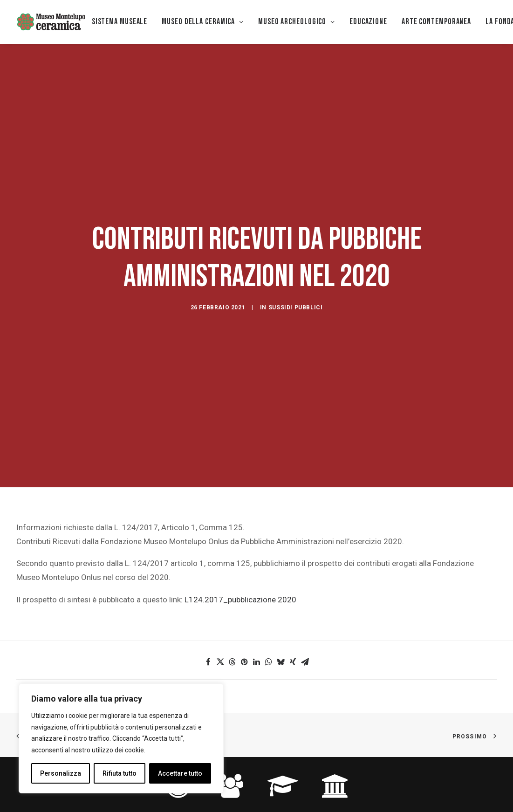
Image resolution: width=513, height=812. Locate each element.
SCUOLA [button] (283, 755)
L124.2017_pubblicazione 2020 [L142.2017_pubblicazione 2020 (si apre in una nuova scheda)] (240, 539)
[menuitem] (120, 22)
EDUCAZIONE (368, 22)
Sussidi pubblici (296, 277)
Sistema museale (120, 22)
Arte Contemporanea (436, 22)
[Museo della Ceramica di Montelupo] (51, 22)
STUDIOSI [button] (335, 755)
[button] (208, 601)
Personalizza (61, 773)
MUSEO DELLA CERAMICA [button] (203, 22)
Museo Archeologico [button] (297, 22)
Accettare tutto (180, 773)
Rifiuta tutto (120, 773)
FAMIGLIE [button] (230, 755)
